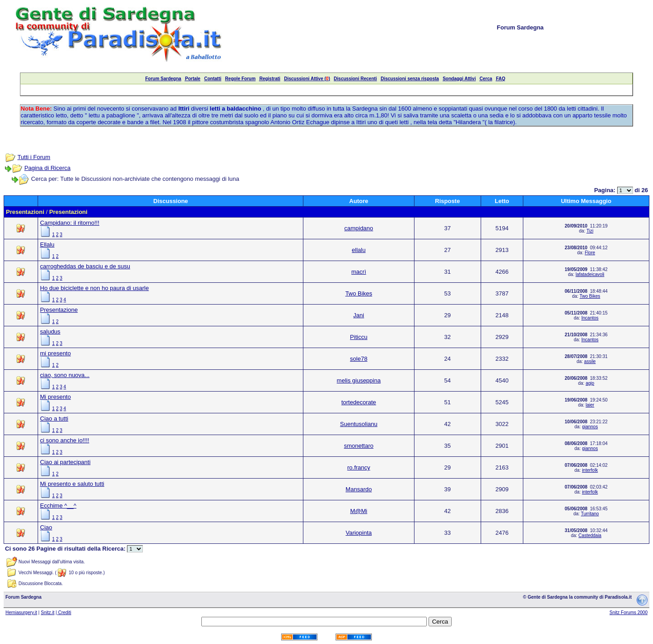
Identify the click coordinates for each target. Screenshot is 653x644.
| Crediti (63, 613)
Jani (359, 315)
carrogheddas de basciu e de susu (85, 266)
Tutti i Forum (34, 157)
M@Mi (359, 511)
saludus (50, 332)
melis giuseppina (359, 380)
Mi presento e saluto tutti (72, 484)
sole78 (359, 359)
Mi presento (55, 397)
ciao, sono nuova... (65, 375)
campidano (359, 228)
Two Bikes (358, 293)
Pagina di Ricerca (48, 168)
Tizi (590, 231)
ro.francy (359, 467)
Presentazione (59, 310)
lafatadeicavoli (590, 274)
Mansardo (359, 489)
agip (590, 383)
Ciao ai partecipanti (65, 462)
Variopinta (359, 533)
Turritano (590, 514)
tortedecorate (359, 402)
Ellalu (47, 245)
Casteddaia (590, 535)
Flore (590, 253)
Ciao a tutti (54, 419)
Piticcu (359, 337)
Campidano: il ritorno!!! (70, 223)
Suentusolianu (359, 424)
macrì (359, 272)
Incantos (590, 318)
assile (590, 361)
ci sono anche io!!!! (64, 440)
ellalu (359, 250)
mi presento (55, 353)
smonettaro (358, 446)
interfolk (590, 470)
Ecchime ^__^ (58, 506)
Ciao (46, 527)
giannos (590, 427)
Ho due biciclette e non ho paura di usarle (94, 288)
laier (590, 405)
